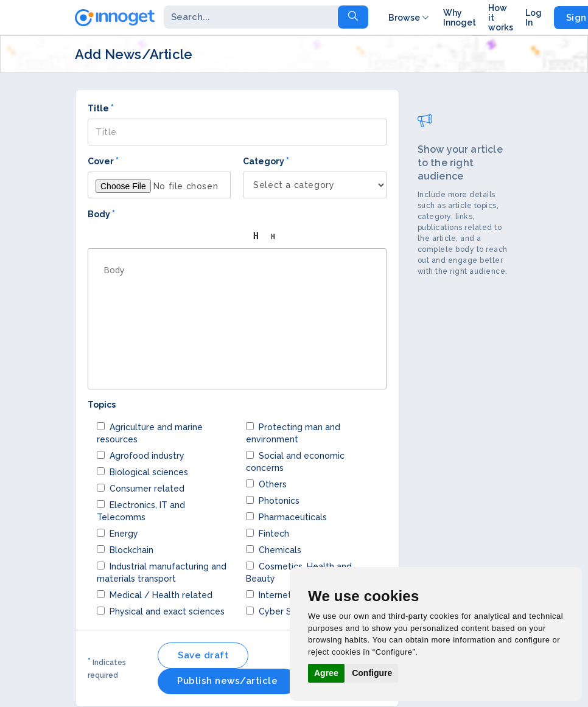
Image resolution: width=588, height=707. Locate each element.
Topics (102, 405)
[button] (101, 236)
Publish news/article (227, 681)
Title (101, 108)
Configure (372, 673)
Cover (103, 161)
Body (101, 214)
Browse (410, 18)
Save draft (203, 655)
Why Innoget (460, 18)
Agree (326, 673)
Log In (534, 18)
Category (266, 161)
